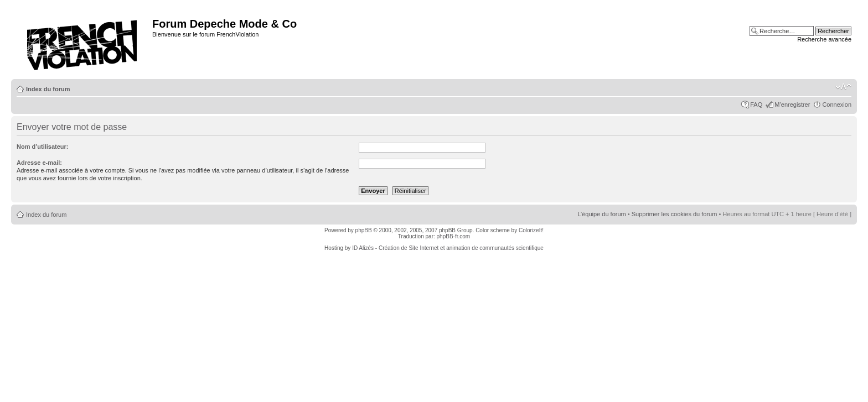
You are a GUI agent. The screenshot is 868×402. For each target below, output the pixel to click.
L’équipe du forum (601, 214)
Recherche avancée (824, 39)
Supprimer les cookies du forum (675, 214)
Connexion (837, 105)
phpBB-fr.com (454, 236)
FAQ (756, 105)
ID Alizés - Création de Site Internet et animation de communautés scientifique (448, 248)
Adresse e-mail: (39, 163)
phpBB (364, 230)
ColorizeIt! (531, 230)
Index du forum (48, 89)
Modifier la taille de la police (843, 87)
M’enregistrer (792, 105)
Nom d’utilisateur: (43, 147)
